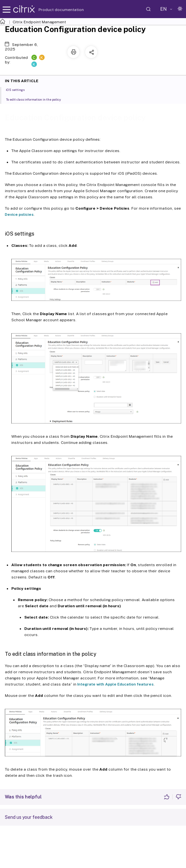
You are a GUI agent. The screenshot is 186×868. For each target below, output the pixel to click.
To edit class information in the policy (37, 99)
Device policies (19, 214)
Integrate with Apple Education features (115, 684)
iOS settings (19, 89)
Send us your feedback (29, 817)
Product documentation (53, 10)
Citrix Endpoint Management (39, 22)
